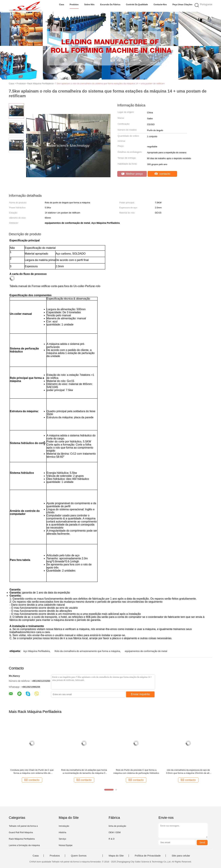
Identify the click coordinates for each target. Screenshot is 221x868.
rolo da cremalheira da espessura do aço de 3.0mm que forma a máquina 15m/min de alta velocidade (188, 772)
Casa (62, 5)
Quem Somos (79, 856)
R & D (112, 839)
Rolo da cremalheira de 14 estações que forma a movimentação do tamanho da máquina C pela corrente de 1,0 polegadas (84, 772)
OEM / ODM (115, 832)
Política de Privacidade (148, 856)
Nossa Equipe (66, 845)
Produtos (74, 5)
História (62, 832)
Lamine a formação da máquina (24, 845)
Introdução (64, 826)
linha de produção (117, 826)
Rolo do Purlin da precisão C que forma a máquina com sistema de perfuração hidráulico (136, 772)
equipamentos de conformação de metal (146, 651)
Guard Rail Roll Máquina (21, 832)
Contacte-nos (160, 5)
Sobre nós (89, 5)
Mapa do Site (116, 856)
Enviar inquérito (140, 694)
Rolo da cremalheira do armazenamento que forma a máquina (87, 651)
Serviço (62, 839)
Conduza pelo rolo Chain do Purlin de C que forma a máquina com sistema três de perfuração (32, 772)
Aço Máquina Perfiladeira (36, 651)
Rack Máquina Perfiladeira (22, 839)
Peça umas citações (182, 5)
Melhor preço (132, 174)
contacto (162, 174)
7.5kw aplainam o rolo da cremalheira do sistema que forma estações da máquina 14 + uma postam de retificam (110, 83)
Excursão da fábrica (110, 5)
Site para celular (181, 856)
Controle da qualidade (137, 5)
